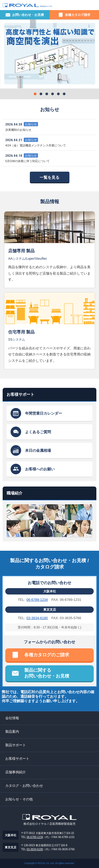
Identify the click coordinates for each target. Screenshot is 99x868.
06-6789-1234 (37, 600)
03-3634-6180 (37, 618)
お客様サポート (17, 759)
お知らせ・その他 (19, 799)
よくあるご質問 (38, 432)
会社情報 (12, 718)
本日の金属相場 (38, 450)
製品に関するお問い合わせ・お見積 (47, 673)
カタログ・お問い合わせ (24, 786)
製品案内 (12, 732)
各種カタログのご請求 (47, 655)
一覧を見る (49, 177)
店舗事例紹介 (16, 772)
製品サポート (16, 745)
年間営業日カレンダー (44, 413)
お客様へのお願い (40, 469)
